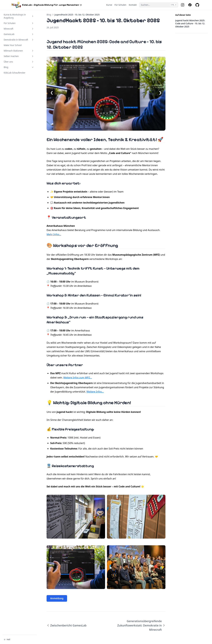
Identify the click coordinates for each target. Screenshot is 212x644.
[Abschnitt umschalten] (33, 16)
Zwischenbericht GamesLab (66, 625)
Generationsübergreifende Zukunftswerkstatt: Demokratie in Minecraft (141, 625)
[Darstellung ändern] (20, 640)
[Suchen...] (159, 5)
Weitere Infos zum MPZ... (78, 378)
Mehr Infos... (54, 234)
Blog (49, 15)
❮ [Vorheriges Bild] (52, 92)
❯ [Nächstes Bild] (160, 92)
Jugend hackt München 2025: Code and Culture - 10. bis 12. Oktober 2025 (190, 23)
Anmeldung (57, 598)
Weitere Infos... (95, 392)
